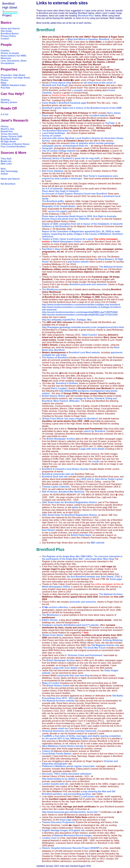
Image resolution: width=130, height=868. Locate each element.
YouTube (110, 123)
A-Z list (4, 114)
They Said (6, 159)
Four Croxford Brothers (13, 147)
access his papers (58, 211)
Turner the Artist (9, 134)
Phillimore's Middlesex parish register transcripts (68, 766)
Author (4, 174)
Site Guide (6, 31)
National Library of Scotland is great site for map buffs (71, 158)
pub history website (78, 262)
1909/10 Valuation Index (13, 85)
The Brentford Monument (55, 131)
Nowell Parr (7, 131)
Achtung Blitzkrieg (113, 640)
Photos (4, 80)
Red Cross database (53, 171)
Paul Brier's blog (51, 249)
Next (3, 169)
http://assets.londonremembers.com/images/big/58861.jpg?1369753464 (80, 312)
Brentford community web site (58, 474)
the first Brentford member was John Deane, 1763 (93, 577)
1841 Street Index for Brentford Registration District (69, 502)
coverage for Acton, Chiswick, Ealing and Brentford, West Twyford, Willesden (79, 400)
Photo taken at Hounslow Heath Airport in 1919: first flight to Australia (79, 216)
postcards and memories (83, 602)
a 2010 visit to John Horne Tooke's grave (101, 479)
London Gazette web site (55, 784)
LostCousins (88, 796)
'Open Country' (89, 335)
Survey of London (52, 136)
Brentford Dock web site (55, 477)
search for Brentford (94, 431)
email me (63, 728)
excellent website (99, 115)
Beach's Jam (7, 129)
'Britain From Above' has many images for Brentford (70, 419)
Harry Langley (59, 388)
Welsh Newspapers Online (67, 242)
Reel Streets (49, 530)
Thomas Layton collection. (56, 487)
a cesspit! (77, 90)
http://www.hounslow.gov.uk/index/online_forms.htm (70, 812)
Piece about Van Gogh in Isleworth (60, 191)
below (75, 507)
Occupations (7, 63)
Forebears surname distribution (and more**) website (70, 625)
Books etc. (6, 161)
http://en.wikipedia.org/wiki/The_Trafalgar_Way (67, 320)
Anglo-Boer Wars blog (102, 559)
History (5, 126)
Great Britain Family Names (57, 754)
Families (5, 51)
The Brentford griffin (53, 201)
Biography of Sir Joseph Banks (59, 206)
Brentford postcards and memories (88, 284)
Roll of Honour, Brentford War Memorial (63, 492)
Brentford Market (10, 139)
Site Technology (9, 171)
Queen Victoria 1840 (11, 136)
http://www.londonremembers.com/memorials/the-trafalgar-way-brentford (81, 305)
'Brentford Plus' (86, 16)
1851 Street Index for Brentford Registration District (69, 515)
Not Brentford (8, 184)
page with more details (92, 449)
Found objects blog (61, 83)
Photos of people (10, 53)
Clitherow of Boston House (15, 144)
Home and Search (10, 29)
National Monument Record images (73, 835)
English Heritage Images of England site (63, 830)
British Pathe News (81, 535)
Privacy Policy (8, 36)
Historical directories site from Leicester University (69, 731)
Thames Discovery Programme (58, 822)
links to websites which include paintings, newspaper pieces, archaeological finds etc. (78, 144)
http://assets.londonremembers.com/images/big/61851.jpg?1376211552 (80, 315)
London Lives (49, 838)
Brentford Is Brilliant (67, 383)
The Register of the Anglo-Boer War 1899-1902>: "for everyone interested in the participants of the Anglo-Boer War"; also (82, 558)
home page (116, 579)
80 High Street (8, 142)
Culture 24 (48, 751)
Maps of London (51, 683)
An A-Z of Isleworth (52, 189)
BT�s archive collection (55, 607)
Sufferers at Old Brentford (56, 226)
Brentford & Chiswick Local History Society (65, 469)
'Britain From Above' (53, 635)
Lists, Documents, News (14, 61)
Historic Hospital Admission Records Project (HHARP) (71, 848)
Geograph (47, 148)
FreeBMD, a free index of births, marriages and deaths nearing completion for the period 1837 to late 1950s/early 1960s (81, 737)
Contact (5, 39)
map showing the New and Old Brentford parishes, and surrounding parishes (79, 793)
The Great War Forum (94, 648)
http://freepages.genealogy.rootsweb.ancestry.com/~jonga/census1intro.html (83, 327)
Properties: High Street (13, 75)
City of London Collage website (59, 151)
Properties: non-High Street (15, 78)
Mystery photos (9, 102)
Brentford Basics (10, 34)
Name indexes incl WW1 (14, 56)
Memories (6, 58)
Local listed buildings (54, 133)
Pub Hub (5, 88)
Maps (4, 83)
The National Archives (111, 267)
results (96, 461)
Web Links (6, 164)
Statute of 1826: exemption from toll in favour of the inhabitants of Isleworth (82, 224)
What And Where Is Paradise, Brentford (88, 39)
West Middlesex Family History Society (63, 746)
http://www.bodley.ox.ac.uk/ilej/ (59, 779)
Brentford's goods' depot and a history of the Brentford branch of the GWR (82, 108)
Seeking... (6, 100)
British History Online (54, 396)
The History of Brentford (55, 358)
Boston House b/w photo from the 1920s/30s (66, 219)
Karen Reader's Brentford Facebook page (64, 103)
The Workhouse (50, 289)
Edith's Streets (50, 620)
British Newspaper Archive (61, 439)
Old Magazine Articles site (105, 645)
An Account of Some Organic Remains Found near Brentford (74, 194)
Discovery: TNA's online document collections (67, 774)
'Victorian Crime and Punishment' (85, 655)
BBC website (97, 543)
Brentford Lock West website (84, 352)
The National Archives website (58, 701)
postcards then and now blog (74, 675)
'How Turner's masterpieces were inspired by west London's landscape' (80, 177)
